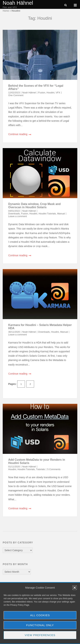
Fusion (42, 93)
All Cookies (40, 615)
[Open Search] (66, 5)
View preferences (40, 635)
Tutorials (40, 469)
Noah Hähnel (18, 3)
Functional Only (40, 625)
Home (6, 11)
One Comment (16, 95)
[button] (75, 588)
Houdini (50, 93)
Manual (61, 214)
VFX (58, 93)
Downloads (14, 214)
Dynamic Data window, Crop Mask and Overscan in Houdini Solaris (34, 206)
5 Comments (54, 469)
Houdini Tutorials (47, 214)
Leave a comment (17, 216)
